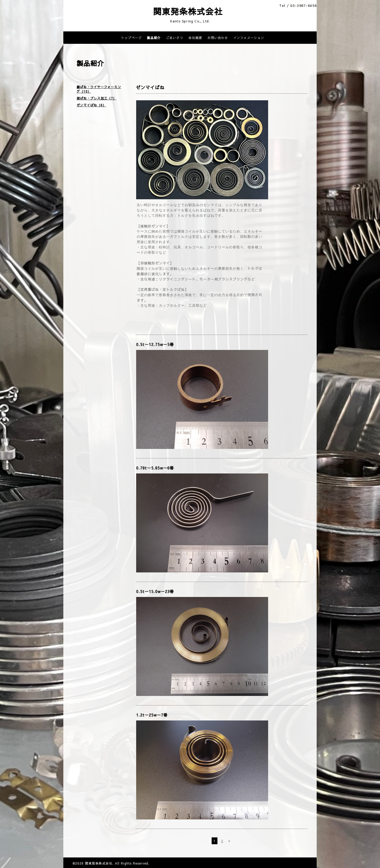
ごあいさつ (175, 38)
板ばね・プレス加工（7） (96, 98)
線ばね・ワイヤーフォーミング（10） (99, 89)
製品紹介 (154, 38)
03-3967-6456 (303, 6)
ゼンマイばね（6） (91, 105)
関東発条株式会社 (170, 11)
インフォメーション (249, 38)
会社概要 (195, 38)
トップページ (131, 38)
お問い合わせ (218, 38)
